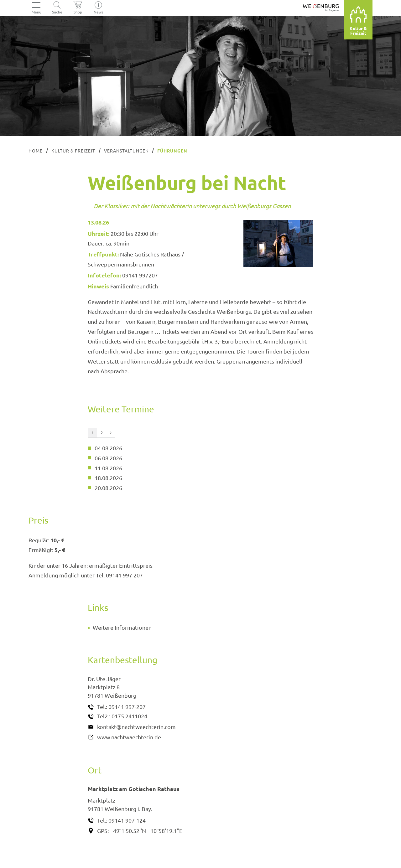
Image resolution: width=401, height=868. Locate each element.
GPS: (103, 831)
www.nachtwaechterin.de (129, 737)
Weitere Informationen (122, 627)
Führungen (172, 151)
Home (36, 151)
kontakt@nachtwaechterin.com (136, 727)
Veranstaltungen (126, 151)
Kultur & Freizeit (73, 151)
